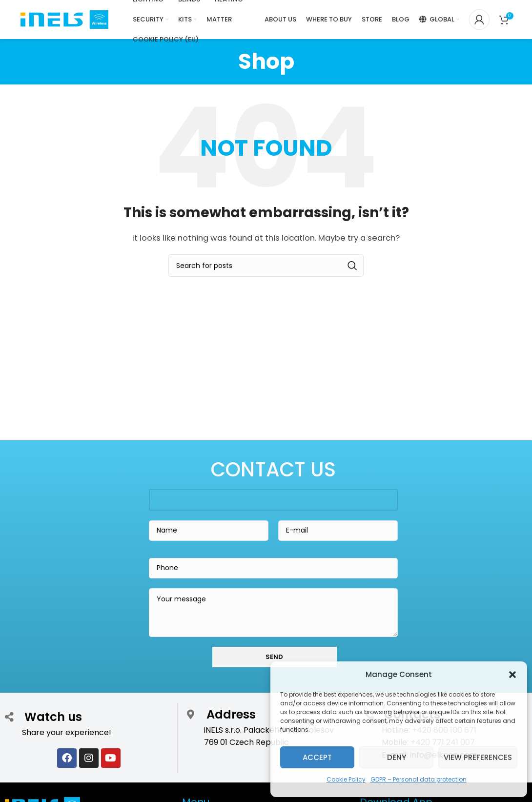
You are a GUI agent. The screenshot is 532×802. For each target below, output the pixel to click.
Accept (317, 757)
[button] (512, 675)
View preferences (478, 757)
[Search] (266, 266)
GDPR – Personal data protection (419, 779)
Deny (397, 757)
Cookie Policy (346, 779)
